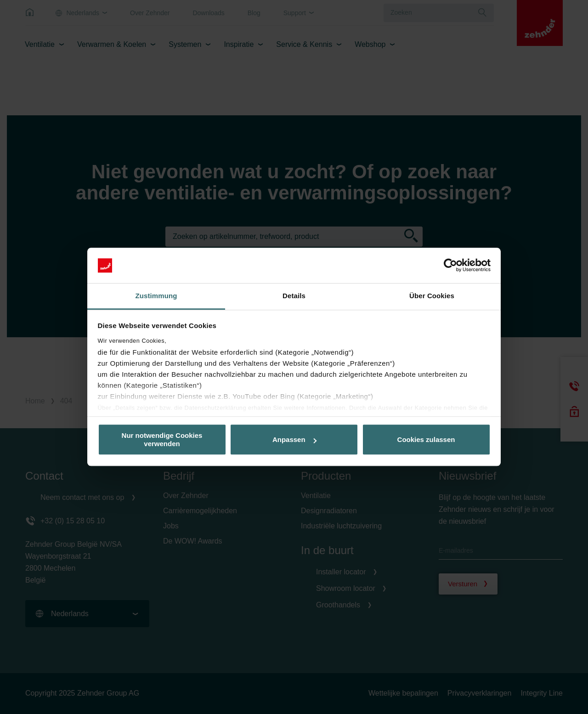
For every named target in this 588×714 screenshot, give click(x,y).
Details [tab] (294, 296)
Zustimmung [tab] (156, 296)
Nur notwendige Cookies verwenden (162, 440)
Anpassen (294, 439)
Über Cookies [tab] (432, 296)
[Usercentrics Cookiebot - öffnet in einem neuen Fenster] (450, 266)
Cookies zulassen (426, 439)
